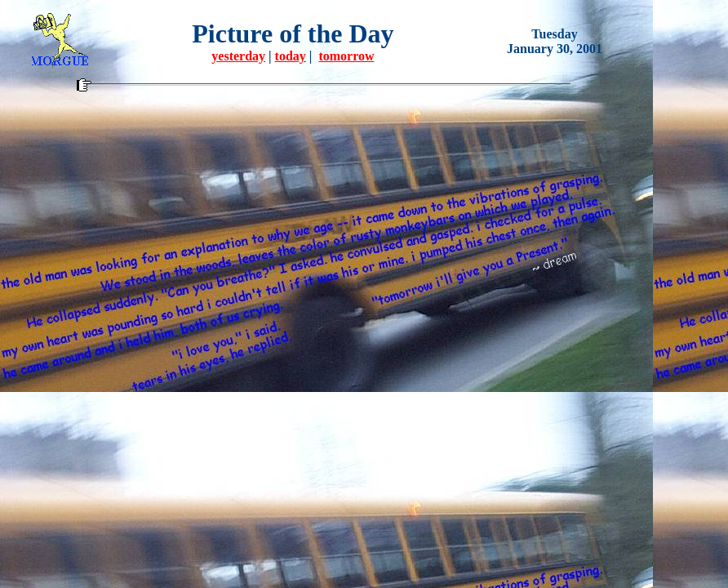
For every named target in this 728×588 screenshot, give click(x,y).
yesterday (238, 56)
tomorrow (346, 56)
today (291, 56)
